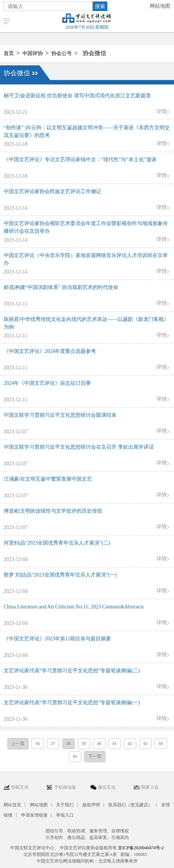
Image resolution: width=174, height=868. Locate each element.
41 (115, 744)
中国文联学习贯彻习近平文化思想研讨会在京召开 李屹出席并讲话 (79, 447)
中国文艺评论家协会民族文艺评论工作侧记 (52, 191)
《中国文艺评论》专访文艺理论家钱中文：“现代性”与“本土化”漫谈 (80, 160)
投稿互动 (20, 787)
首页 (9, 53)
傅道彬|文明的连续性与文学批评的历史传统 (53, 511)
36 (38, 744)
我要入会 (150, 787)
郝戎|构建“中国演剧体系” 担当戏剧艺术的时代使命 (61, 287)
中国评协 (33, 53)
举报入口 (65, 815)
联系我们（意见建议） (130, 805)
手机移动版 (65, 787)
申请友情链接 (34, 815)
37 (53, 744)
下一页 (95, 756)
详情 (162, 111)
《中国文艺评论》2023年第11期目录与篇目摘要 (57, 639)
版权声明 (91, 805)
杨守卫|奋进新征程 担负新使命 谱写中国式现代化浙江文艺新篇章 (77, 96)
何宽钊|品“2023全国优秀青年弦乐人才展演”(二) (57, 543)
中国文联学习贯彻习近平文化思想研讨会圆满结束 (60, 415)
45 (75, 756)
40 (99, 744)
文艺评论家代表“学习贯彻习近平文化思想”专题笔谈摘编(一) (72, 703)
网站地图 (160, 6)
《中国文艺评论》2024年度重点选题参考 (50, 351)
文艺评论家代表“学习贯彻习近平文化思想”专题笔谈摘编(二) (72, 671)
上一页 (18, 744)
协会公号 (62, 53)
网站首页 (12, 805)
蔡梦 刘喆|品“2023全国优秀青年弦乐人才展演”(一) (60, 575)
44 (161, 744)
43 (145, 744)
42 (130, 744)
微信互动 (107, 787)
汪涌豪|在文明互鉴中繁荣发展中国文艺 (48, 479)
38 (69, 744)
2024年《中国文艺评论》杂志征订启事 (47, 383)
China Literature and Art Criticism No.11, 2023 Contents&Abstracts (74, 607)
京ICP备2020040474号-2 (141, 848)
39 (84, 744)
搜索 (100, 6)
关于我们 (65, 805)
